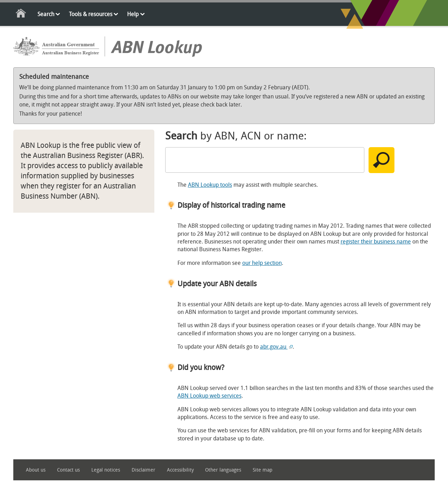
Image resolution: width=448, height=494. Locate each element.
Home (21, 15)
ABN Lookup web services (209, 396)
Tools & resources (91, 14)
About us (36, 470)
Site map (262, 470)
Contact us (68, 470)
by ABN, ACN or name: (236, 136)
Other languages (223, 470)
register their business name (376, 242)
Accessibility (180, 470)
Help (133, 14)
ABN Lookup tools (210, 185)
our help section (262, 263)
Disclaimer (143, 470)
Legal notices (106, 470)
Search (46, 14)
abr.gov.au (276, 347)
